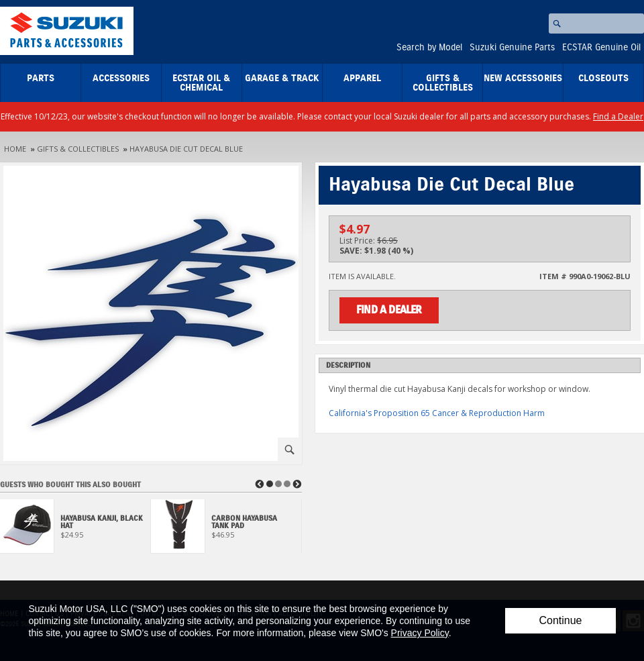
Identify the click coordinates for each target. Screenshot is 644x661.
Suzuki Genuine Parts (512, 48)
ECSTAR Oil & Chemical (201, 83)
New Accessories (523, 79)
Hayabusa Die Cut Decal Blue (186, 149)
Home (15, 149)
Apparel (362, 79)
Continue (560, 620)
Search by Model (429, 48)
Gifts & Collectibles (443, 83)
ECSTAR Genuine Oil (601, 48)
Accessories (121, 79)
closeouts (603, 79)
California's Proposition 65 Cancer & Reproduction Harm (437, 413)
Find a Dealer (618, 116)
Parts (41, 79)
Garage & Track (282, 79)
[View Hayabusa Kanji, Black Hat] (75, 530)
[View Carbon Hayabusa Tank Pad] (226, 530)
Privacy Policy (420, 633)
